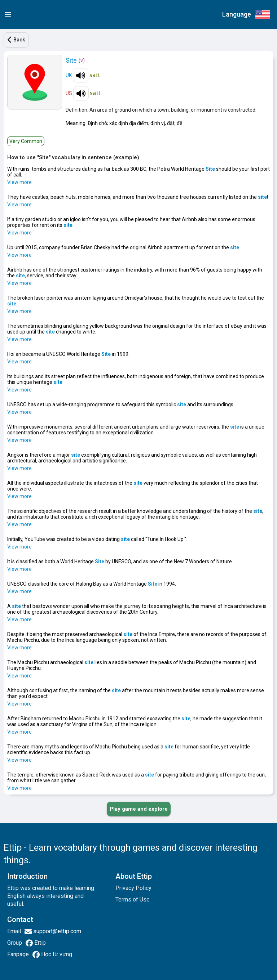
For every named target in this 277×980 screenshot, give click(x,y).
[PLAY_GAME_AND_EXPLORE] (139, 809)
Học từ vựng (56, 954)
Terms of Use (133, 900)
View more (19, 182)
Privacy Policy (133, 888)
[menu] (6, 14)
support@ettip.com (56, 931)
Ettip (39, 943)
